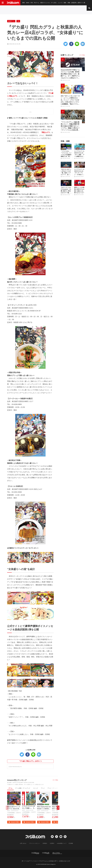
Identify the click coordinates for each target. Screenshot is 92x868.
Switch (28, 3)
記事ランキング (67, 55)
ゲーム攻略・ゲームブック (23, 788)
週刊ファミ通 (82, 3)
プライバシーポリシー (34, 843)
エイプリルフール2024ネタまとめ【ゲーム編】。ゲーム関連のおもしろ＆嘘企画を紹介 (79, 154)
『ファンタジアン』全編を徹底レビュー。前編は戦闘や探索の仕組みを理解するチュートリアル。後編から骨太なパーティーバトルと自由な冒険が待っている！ (70, 126)
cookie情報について (62, 843)
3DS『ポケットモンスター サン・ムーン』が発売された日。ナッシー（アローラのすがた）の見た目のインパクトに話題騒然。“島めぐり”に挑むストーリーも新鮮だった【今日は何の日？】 (70, 100)
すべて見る (55, 780)
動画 (65, 3)
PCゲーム (37, 3)
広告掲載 (71, 843)
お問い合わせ (23, 843)
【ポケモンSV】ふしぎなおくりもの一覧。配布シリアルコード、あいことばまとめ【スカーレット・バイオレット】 (66, 172)
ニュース (60, 3)
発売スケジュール (45, 3)
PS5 (32, 3)
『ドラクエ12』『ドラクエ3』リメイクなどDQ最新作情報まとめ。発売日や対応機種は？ (66, 154)
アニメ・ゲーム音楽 (53, 788)
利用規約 (45, 843)
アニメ (43, 788)
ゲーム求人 (54, 3)
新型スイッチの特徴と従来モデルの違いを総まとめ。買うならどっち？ (79, 190)
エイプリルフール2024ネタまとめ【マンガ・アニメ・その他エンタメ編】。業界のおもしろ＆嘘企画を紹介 (79, 172)
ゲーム (10, 788)
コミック (36, 788)
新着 (23, 3)
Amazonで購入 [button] (14, 822)
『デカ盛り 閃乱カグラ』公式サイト (30, 761)
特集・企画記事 (72, 3)
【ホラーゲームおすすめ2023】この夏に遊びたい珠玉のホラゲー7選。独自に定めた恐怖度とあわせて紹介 (66, 190)
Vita (18, 21)
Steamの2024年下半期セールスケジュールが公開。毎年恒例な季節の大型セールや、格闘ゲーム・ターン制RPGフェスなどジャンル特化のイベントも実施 (70, 74)
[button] (58, 808)
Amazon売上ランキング (17, 780)
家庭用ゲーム (11, 21)
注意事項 (52, 843)
